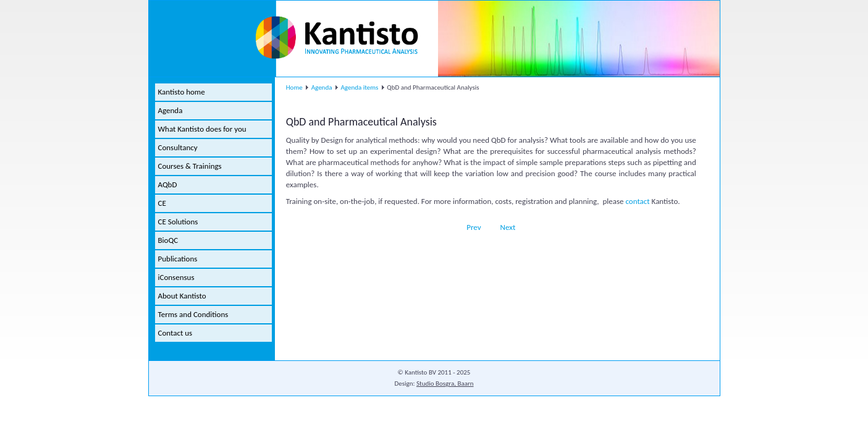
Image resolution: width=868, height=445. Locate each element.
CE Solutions (178, 222)
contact (638, 201)
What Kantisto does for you (202, 129)
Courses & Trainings (190, 166)
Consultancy (178, 147)
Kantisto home (182, 92)
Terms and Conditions (193, 314)
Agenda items (359, 87)
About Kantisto (182, 296)
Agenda (171, 110)
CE (162, 203)
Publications (178, 259)
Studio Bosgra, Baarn (445, 384)
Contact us (175, 333)
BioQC (168, 240)
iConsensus (176, 277)
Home (294, 87)
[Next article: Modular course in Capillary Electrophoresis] (513, 227)
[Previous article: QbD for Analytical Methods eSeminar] (468, 227)
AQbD (168, 184)
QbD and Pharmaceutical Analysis (361, 122)
